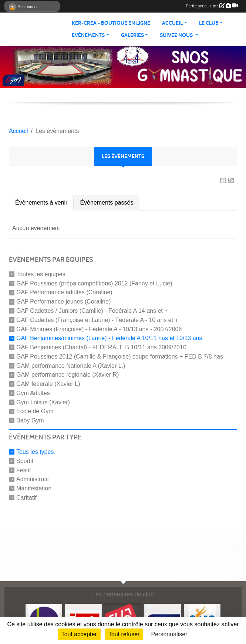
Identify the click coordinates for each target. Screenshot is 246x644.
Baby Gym (30, 420)
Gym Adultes (33, 393)
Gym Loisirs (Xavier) (43, 402)
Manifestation (34, 488)
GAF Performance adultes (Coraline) (64, 292)
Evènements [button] (88, 35)
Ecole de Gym (35, 411)
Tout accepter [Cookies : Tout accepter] (79, 634)
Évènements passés (107, 203)
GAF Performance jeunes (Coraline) (63, 302)
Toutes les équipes (41, 274)
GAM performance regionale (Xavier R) (68, 375)
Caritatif (26, 498)
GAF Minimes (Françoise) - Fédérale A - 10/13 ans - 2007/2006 (99, 329)
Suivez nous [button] (177, 35)
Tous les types (35, 452)
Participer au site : (212, 6)
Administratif (33, 479)
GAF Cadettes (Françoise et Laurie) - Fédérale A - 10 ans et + (97, 320)
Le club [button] (209, 23)
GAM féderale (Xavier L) (48, 384)
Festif (23, 470)
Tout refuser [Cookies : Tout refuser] (124, 634)
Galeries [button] (132, 35)
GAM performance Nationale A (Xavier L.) (71, 365)
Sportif (25, 461)
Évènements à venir (41, 203)
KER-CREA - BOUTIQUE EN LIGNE (111, 23)
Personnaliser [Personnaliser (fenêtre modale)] (169, 634)
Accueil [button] (172, 23)
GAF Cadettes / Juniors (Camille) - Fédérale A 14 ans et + (92, 311)
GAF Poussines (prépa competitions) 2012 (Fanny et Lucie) (94, 283)
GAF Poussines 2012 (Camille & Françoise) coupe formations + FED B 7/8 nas (120, 357)
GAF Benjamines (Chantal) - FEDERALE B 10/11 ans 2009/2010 (101, 347)
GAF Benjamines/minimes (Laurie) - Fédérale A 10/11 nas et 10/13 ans (109, 338)
